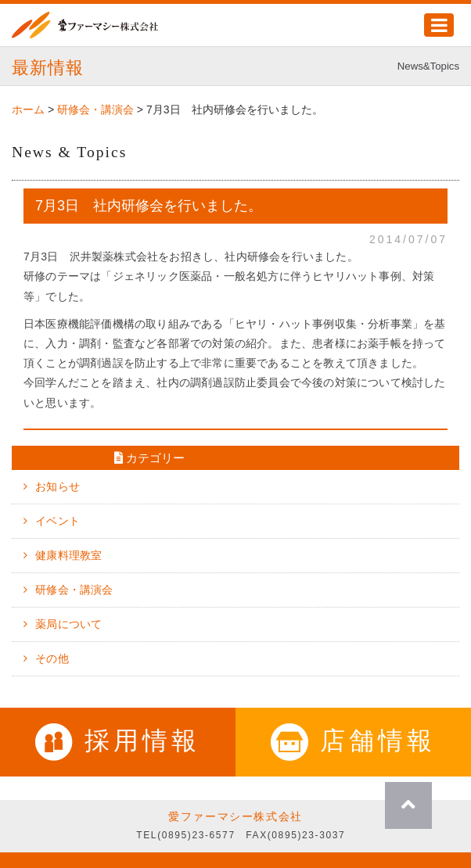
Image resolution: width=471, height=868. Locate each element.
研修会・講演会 (74, 590)
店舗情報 (353, 741)
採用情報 (118, 741)
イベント (58, 521)
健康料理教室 (68, 555)
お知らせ (58, 486)
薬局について (68, 624)
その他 (52, 658)
